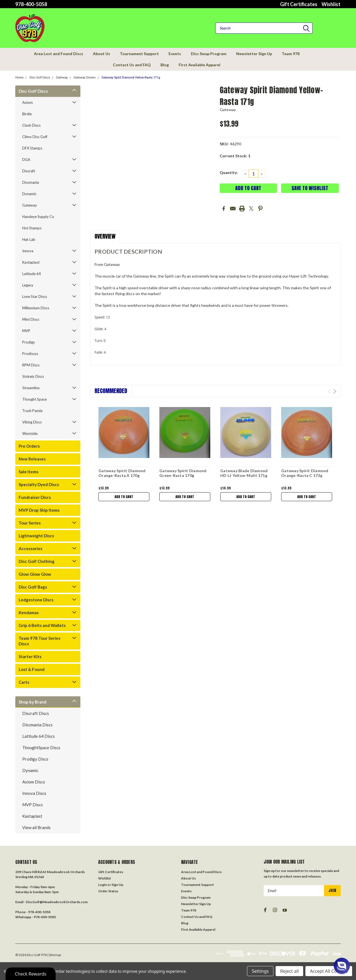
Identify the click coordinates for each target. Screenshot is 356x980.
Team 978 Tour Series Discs (39, 641)
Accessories (30, 548)
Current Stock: (235, 156)
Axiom (28, 102)
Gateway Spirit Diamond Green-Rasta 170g (183, 473)
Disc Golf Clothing (37, 561)
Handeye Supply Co (38, 217)
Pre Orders (29, 446)
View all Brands (36, 827)
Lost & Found (32, 669)
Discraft (29, 171)
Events (175, 54)
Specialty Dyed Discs (39, 484)
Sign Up (117, 885)
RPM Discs (31, 365)
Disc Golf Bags (33, 587)
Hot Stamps (32, 228)
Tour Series (30, 523)
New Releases (32, 459)
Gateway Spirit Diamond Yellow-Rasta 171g (131, 78)
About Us (102, 54)
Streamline (31, 388)
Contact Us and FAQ (132, 65)
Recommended (111, 391)
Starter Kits (30, 656)
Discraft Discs (36, 713)
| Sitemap (54, 955)
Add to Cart (124, 497)
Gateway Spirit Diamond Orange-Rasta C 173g (305, 473)
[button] (342, 966)
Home (19, 78)
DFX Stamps (32, 148)
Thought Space (34, 399)
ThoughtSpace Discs (41, 748)
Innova (28, 251)
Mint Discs (31, 319)
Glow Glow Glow (35, 574)
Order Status (108, 891)
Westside (30, 433)
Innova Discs (34, 793)
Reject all (289, 971)
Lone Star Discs (35, 297)
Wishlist (331, 4)
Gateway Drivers (85, 78)
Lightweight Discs (36, 536)
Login (102, 885)
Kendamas (29, 612)
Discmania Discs (37, 725)
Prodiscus (30, 354)
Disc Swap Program (209, 54)
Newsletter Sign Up (254, 54)
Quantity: (229, 172)
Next (335, 391)
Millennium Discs (36, 308)
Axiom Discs (34, 782)
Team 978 (291, 54)
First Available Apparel (199, 65)
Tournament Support (139, 54)
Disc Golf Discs (40, 78)
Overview (105, 236)
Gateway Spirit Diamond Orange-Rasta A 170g (122, 473)
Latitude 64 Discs (39, 736)
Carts (24, 682)
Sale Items (29, 472)
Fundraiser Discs (35, 497)
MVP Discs (33, 805)
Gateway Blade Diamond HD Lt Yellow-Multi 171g (244, 473)
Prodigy (29, 342)
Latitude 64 (32, 274)
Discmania (31, 182)
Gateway (62, 78)
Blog (165, 65)
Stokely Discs (33, 376)
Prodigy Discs (35, 759)
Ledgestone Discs (36, 600)
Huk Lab (29, 239)
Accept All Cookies (329, 971)
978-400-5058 (31, 4)
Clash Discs (31, 125)
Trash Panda (32, 411)
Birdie (27, 114)
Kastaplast (31, 262)
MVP (26, 331)
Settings (260, 971)
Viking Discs (32, 422)
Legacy (28, 285)
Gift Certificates (299, 4)
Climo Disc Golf (35, 137)
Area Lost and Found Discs (59, 54)
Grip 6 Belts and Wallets (42, 625)
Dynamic (29, 194)
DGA (26, 160)
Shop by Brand (33, 702)
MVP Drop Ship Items (39, 510)
